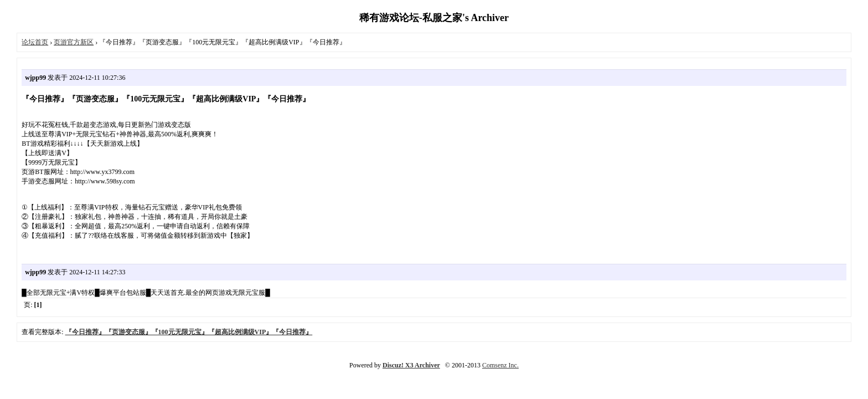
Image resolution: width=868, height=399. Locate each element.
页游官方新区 (74, 42)
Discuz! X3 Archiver (411, 365)
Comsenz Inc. (500, 365)
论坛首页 (35, 42)
